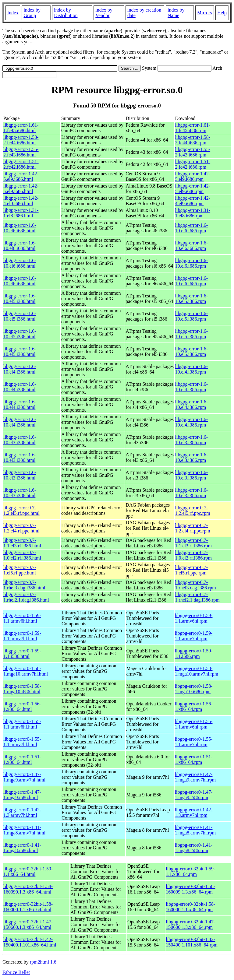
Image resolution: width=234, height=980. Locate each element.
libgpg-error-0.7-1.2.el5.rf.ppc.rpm (193, 510)
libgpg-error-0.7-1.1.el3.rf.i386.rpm (193, 543)
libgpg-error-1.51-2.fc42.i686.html (21, 164)
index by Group (32, 13)
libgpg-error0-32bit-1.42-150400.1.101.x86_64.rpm (192, 942)
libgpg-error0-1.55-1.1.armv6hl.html (22, 724)
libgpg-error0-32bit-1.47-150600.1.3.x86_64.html (28, 924)
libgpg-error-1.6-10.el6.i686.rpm (192, 228)
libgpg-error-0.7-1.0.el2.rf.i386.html (22, 555)
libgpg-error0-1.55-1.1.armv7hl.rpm (194, 742)
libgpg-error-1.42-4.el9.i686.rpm (193, 201)
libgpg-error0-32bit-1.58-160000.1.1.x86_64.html (28, 907)
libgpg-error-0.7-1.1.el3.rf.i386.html (22, 543)
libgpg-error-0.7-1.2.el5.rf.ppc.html (21, 510)
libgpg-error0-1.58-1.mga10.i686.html (22, 689)
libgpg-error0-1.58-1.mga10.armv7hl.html (26, 671)
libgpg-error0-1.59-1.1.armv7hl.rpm (194, 636)
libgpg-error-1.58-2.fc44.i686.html (21, 140)
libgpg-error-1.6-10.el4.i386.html (20, 369)
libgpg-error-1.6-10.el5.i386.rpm (192, 299)
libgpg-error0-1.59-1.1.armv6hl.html (22, 618)
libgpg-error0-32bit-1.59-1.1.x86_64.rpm (190, 871)
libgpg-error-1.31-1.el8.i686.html (21, 213)
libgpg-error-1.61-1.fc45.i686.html (21, 128)
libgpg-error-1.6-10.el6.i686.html (20, 228)
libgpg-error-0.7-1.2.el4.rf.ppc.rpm (193, 528)
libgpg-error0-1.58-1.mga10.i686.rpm (194, 689)
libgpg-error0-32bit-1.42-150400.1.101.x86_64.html (30, 942)
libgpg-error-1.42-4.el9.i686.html (21, 201)
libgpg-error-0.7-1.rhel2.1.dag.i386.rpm (197, 597)
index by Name (176, 13)
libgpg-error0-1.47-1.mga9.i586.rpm (194, 795)
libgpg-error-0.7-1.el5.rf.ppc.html (20, 570)
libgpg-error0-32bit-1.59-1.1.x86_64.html (28, 871)
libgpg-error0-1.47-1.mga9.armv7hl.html (24, 777)
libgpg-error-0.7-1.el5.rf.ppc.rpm (192, 570)
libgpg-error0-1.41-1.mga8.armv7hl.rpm (195, 830)
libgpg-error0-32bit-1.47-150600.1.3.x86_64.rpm (190, 924)
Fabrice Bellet (16, 972)
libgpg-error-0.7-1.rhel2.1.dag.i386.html (26, 597)
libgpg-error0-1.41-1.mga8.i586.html (22, 848)
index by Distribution (66, 13)
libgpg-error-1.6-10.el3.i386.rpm (192, 440)
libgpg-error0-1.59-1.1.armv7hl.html (22, 636)
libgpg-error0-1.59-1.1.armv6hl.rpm (194, 618)
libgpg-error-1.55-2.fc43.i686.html (21, 152)
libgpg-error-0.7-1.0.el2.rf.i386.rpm (193, 555)
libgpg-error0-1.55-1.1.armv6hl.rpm (194, 724)
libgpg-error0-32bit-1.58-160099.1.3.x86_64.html (28, 889)
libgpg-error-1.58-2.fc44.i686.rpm (193, 140)
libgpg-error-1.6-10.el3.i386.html (20, 440)
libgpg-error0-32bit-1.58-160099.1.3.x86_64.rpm (190, 889)
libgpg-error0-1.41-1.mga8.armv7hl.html (24, 830)
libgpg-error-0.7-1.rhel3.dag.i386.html (24, 585)
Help (222, 13)
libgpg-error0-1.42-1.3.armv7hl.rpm (194, 812)
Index (13, 13)
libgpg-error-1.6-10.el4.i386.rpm (192, 369)
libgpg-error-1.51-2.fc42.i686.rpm (193, 164)
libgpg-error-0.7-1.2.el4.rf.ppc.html (21, 528)
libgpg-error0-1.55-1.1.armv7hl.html (22, 742)
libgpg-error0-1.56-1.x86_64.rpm (194, 706)
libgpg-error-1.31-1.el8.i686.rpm (193, 213)
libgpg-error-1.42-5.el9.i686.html (21, 176)
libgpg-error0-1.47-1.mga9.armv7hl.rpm (195, 777)
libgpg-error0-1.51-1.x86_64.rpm (194, 759)
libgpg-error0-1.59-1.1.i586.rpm (194, 653)
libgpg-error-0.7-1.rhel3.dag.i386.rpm (196, 585)
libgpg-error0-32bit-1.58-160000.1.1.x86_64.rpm (190, 907)
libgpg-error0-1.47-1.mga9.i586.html (22, 795)
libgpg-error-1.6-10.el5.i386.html (20, 299)
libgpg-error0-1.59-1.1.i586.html (22, 653)
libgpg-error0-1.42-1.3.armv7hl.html (22, 812)
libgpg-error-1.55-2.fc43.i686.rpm (193, 152)
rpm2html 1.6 (43, 962)
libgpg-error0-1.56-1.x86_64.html (22, 706)
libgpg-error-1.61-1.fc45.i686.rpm (193, 128)
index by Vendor (104, 13)
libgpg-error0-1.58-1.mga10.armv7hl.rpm (197, 671)
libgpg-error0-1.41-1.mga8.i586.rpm (194, 848)
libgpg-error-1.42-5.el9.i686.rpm (193, 176)
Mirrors (205, 13)
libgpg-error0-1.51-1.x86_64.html (22, 759)
